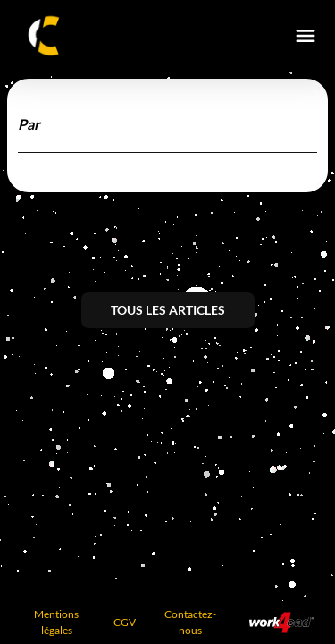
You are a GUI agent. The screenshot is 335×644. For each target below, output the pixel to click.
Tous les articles (168, 310)
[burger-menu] (306, 36)
